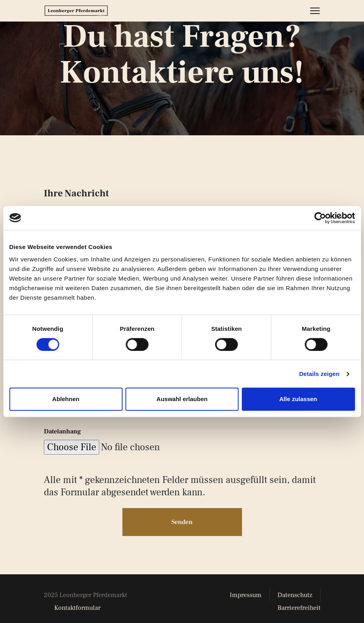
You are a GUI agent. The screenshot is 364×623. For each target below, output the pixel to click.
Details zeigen (319, 374)
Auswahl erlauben (182, 399)
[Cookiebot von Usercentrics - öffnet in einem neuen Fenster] (320, 218)
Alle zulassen (298, 399)
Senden (182, 516)
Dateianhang (62, 425)
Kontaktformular (77, 602)
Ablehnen (66, 399)
